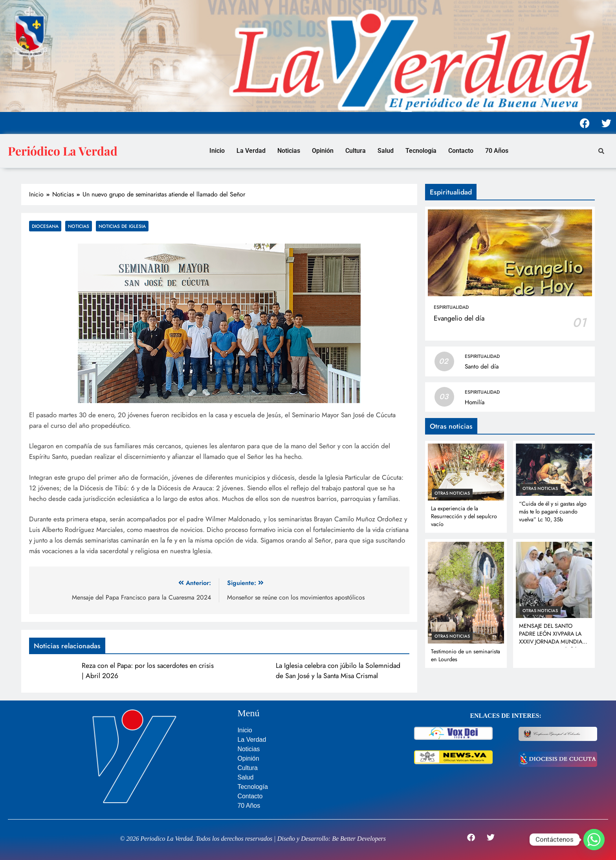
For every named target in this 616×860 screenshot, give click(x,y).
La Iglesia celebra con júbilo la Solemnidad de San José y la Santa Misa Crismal (338, 671)
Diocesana (45, 226)
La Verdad (251, 151)
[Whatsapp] (594, 840)
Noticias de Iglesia (122, 226)
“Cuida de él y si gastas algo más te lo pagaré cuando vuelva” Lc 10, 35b (553, 512)
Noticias (289, 151)
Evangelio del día (459, 318)
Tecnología (421, 151)
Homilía (475, 402)
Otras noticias (452, 493)
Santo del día (482, 367)
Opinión (323, 151)
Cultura (356, 151)
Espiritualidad (451, 307)
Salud (386, 151)
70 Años (497, 151)
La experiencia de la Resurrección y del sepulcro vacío (464, 516)
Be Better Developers (359, 839)
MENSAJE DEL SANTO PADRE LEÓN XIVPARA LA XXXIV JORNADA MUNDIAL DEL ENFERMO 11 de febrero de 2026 (554, 642)
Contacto (461, 151)
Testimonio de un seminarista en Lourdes (466, 655)
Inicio (217, 151)
